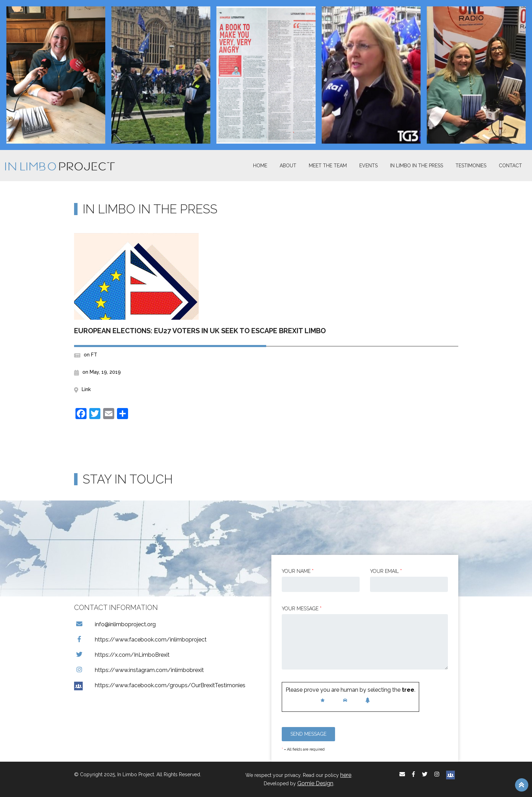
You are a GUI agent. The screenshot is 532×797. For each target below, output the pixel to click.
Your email (386, 571)
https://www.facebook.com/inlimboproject (140, 640)
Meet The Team (328, 166)
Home (260, 166)
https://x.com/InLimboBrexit (122, 655)
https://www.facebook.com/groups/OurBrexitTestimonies (160, 685)
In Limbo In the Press (417, 166)
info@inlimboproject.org (115, 624)
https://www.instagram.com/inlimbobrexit (139, 670)
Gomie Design (315, 783)
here (346, 775)
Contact (510, 166)
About (288, 166)
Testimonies (471, 166)
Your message (302, 609)
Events (368, 166)
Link (86, 389)
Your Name (298, 571)
